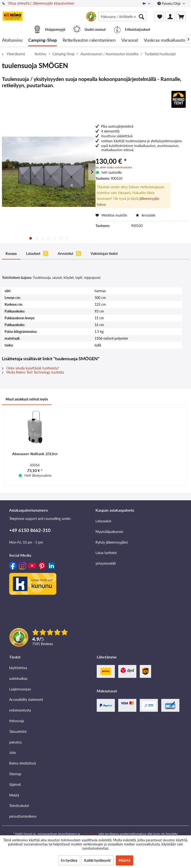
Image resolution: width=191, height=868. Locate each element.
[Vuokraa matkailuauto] (165, 40)
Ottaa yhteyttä (19, 3)
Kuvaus (11, 254)
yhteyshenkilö (106, 563)
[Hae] (141, 16)
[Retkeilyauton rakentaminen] (89, 40)
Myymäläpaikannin (109, 532)
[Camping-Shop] (43, 40)
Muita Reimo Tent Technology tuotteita (33, 372)
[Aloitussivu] (12, 40)
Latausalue (103, 521)
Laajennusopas (20, 689)
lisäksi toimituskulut (119, 167)
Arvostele (145, 215)
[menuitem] (122, 16)
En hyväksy (69, 860)
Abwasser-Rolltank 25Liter (35, 454)
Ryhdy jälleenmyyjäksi (112, 542)
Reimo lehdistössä (22, 763)
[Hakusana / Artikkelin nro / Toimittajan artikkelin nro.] (122, 16)
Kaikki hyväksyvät (97, 860)
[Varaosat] (130, 40)
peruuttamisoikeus (23, 816)
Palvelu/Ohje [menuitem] (169, 4)
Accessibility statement (26, 700)
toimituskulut (89, 834)
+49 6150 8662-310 (30, 530)
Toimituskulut (19, 806)
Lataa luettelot (106, 553)
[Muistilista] (159, 16)
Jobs (13, 753)
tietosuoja (17, 721)
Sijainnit (15, 785)
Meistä (14, 795)
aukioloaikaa (18, 678)
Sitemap (15, 774)
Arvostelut (70, 254)
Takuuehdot (18, 731)
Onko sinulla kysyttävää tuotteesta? (30, 368)
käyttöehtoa (18, 668)
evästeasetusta (20, 710)
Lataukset (37, 254)
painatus (15, 742)
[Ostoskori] (181, 16)
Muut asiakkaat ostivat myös (27, 399)
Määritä (125, 860)
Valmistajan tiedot (104, 254)
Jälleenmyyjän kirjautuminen (53, 3)
